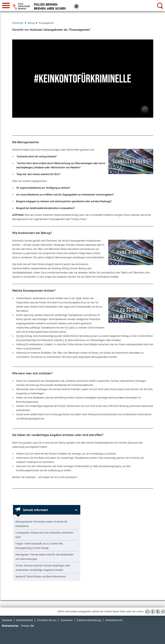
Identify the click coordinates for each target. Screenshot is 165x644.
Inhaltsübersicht (114, 620)
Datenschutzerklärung (89, 620)
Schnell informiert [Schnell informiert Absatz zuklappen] (35, 510)
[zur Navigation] (6, 5)
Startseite (7, 620)
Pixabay (25, 626)
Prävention (19, 23)
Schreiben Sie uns (47, 620)
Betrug (32, 23)
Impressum (67, 620)
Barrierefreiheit (25, 620)
